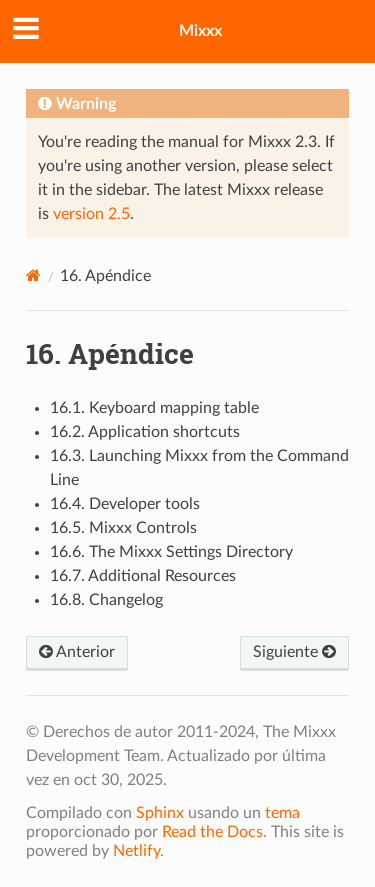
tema (282, 813)
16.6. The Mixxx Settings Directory (171, 552)
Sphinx (160, 813)
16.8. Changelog (106, 600)
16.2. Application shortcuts (145, 432)
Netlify (136, 851)
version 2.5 (91, 214)
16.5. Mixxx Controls (123, 528)
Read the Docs (212, 832)
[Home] (33, 275)
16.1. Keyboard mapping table (154, 408)
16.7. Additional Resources (143, 576)
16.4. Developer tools (125, 504)
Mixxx (200, 31)
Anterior (77, 652)
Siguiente (294, 652)
